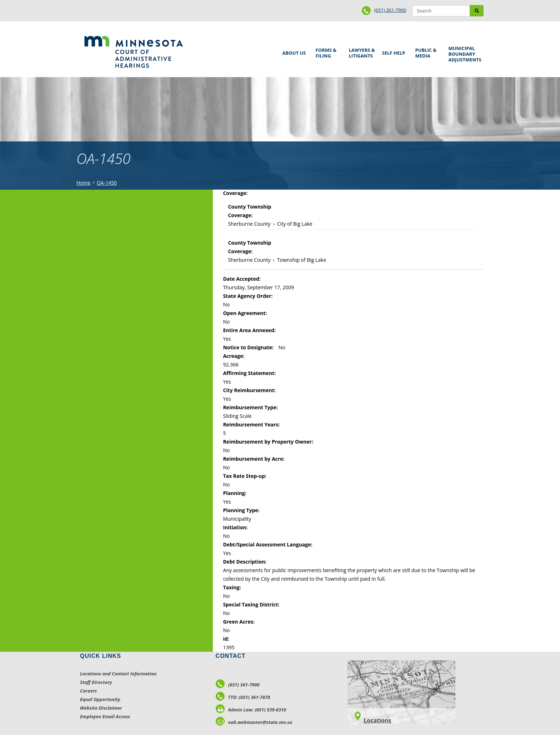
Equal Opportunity (100, 699)
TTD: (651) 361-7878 (243, 697)
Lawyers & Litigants (361, 52)
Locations (377, 720)
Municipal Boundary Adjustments (464, 54)
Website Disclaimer (101, 708)
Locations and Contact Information (118, 674)
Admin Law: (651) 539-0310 (251, 710)
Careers (88, 691)
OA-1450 (107, 183)
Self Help (392, 51)
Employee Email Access (105, 716)
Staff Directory (96, 682)
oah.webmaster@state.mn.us (254, 722)
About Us (293, 51)
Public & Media (427, 52)
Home (84, 183)
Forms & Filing (327, 52)
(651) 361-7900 (390, 10)
